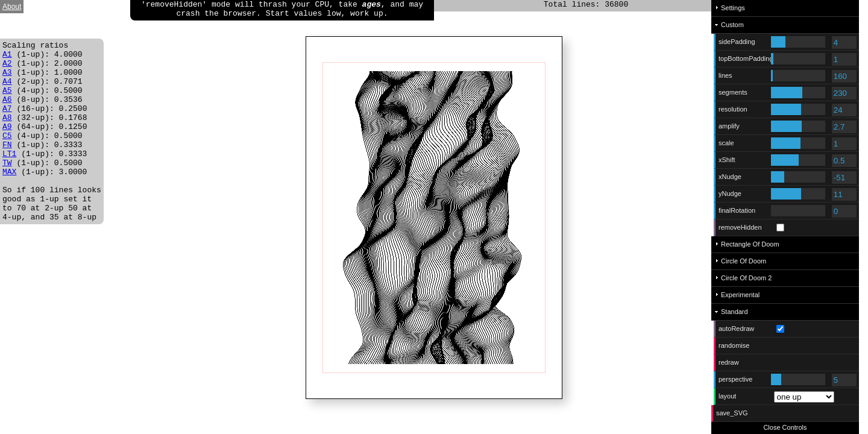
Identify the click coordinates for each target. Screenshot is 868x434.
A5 (7, 101)
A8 (7, 133)
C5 (7, 155)
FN (7, 166)
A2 (7, 68)
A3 (7, 79)
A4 (7, 90)
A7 (7, 122)
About (12, 7)
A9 (7, 144)
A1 (7, 57)
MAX (9, 198)
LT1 (9, 177)
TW (7, 187)
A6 (7, 112)
